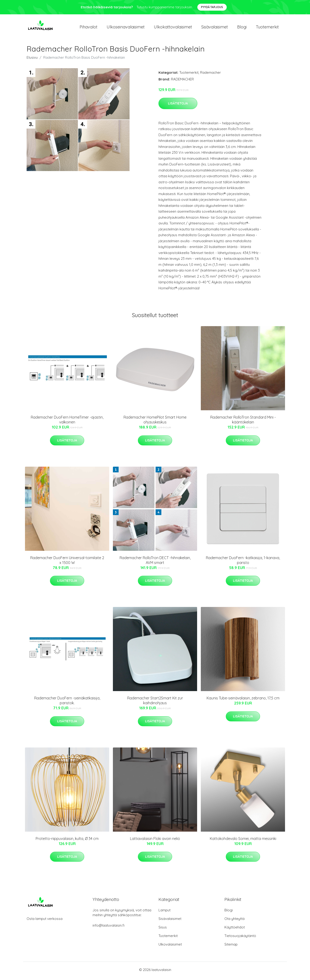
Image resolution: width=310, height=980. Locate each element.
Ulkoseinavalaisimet (126, 28)
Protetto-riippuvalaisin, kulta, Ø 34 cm (67, 841)
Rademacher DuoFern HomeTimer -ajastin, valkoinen (67, 422)
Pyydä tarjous (212, 7)
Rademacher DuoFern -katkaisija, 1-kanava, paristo (243, 562)
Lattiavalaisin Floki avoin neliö (155, 841)
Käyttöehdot (235, 929)
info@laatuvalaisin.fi (108, 928)
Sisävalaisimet (215, 28)
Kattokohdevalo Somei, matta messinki (243, 841)
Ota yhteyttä (234, 921)
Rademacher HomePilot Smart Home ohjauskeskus (155, 422)
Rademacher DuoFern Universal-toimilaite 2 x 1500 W (67, 562)
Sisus (163, 929)
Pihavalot (88, 28)
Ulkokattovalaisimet (173, 28)
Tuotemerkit (267, 28)
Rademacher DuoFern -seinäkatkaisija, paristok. (67, 703)
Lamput (164, 912)
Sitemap (231, 947)
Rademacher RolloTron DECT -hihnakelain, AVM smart (155, 562)
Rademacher (211, 75)
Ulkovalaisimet (170, 947)
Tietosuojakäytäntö (240, 938)
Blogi (242, 28)
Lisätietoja (178, 106)
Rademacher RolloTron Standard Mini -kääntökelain (243, 422)
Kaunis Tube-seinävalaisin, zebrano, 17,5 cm (243, 701)
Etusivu (32, 60)
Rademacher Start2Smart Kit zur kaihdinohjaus (155, 703)
